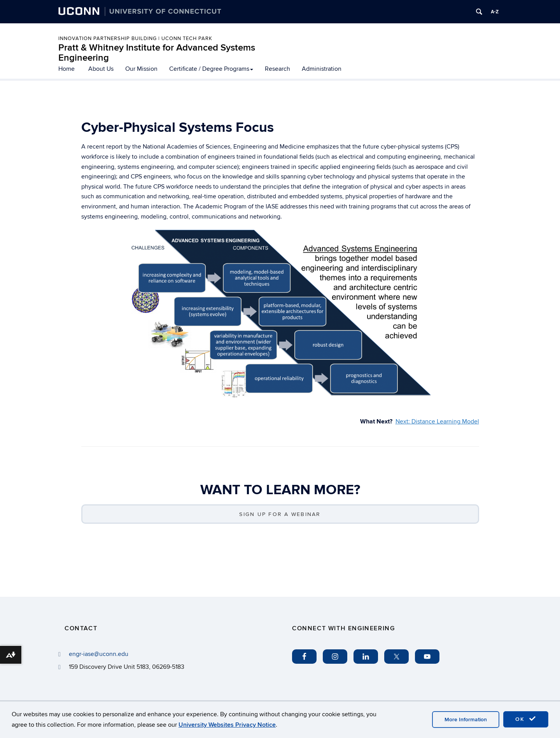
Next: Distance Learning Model (437, 421)
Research (277, 69)
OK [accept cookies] (526, 719)
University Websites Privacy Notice (227, 725)
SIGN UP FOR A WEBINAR (280, 514)
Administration (322, 69)
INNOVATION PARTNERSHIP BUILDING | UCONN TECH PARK (135, 38)
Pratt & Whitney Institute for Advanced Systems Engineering (157, 53)
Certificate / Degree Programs (211, 69)
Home (66, 69)
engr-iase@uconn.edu (99, 654)
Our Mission (141, 69)
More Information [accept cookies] (466, 720)
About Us (101, 69)
